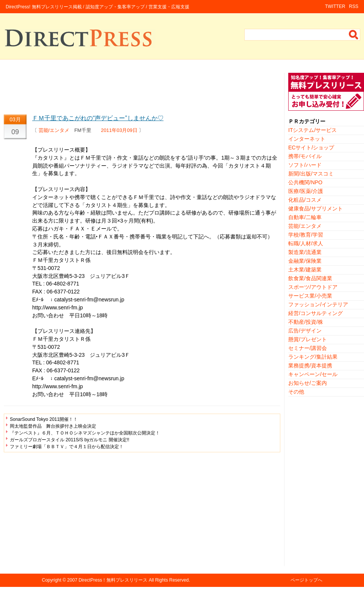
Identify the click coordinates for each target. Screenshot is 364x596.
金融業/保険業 (305, 261)
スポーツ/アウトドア (313, 287)
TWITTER (335, 6)
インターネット (307, 139)
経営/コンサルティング (316, 313)
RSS (354, 6)
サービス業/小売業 (310, 296)
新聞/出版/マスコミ (311, 174)
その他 (296, 392)
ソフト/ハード (305, 165)
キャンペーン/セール (313, 374)
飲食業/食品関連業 (310, 278)
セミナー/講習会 (308, 348)
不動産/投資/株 (306, 322)
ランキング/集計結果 (313, 357)
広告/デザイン (305, 331)
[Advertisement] (142, 90)
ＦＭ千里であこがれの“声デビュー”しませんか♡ (98, 118)
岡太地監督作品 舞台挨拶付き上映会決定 (53, 426)
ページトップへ (306, 580)
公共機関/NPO (305, 182)
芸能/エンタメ (54, 130)
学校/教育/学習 (306, 235)
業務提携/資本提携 (310, 365)
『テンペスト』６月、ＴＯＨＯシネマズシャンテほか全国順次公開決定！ (85, 433)
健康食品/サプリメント (316, 209)
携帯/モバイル (305, 156)
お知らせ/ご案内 (308, 383)
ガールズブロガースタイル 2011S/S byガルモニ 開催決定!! (70, 440)
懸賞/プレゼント (308, 339)
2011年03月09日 (119, 130)
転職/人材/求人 (306, 243)
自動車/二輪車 (305, 217)
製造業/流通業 (305, 252)
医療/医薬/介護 (306, 191)
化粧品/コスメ (305, 200)
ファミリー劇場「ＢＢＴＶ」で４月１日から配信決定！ (67, 447)
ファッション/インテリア (318, 304)
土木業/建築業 (305, 270)
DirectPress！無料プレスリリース (113, 580)
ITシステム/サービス (312, 130)
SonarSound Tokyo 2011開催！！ (44, 419)
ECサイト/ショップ (311, 147)
